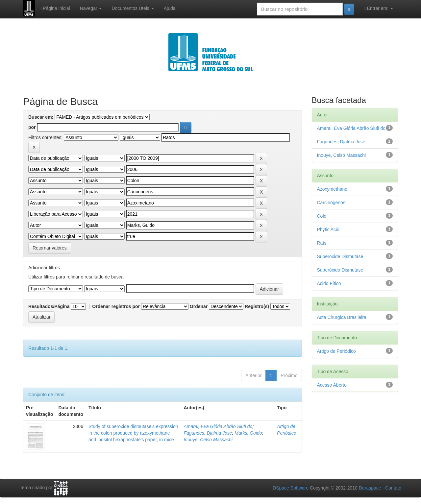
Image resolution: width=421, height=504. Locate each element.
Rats (322, 243)
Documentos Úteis (133, 8)
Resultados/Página (49, 306)
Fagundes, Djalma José (208, 433)
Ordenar (199, 306)
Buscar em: (41, 117)
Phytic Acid (328, 229)
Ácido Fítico (329, 283)
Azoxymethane (332, 189)
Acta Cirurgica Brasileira (342, 317)
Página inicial (55, 8)
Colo (322, 216)
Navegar (91, 8)
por (32, 127)
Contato (393, 488)
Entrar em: (379, 8)
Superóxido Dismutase (340, 270)
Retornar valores (50, 248)
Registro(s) (257, 306)
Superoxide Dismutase (340, 256)
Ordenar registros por (116, 306)
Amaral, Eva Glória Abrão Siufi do (218, 426)
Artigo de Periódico (336, 351)
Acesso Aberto (332, 385)
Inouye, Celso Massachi (208, 440)
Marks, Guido (248, 433)
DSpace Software (291, 488)
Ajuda (170, 8)
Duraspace (370, 488)
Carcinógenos (331, 203)
